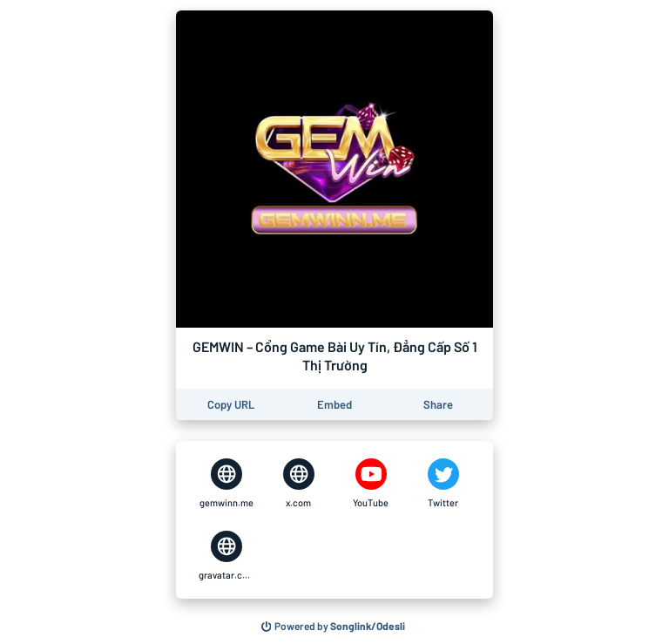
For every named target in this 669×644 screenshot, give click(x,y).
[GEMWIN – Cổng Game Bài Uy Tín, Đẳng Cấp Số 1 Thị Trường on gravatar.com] (226, 556)
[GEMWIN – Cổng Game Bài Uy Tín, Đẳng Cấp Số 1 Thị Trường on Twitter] (443, 484)
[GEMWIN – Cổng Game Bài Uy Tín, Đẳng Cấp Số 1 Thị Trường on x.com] (298, 484)
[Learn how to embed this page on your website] (334, 405)
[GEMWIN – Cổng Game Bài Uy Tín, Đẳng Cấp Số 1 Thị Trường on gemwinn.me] (226, 484)
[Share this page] (438, 405)
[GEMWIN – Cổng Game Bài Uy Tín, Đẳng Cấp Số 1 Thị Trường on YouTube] (371, 484)
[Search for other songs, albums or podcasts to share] (334, 627)
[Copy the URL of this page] (231, 405)
